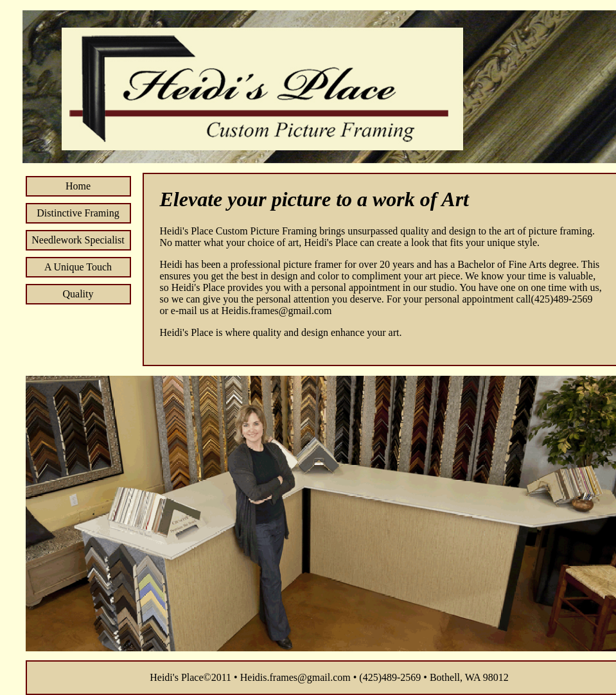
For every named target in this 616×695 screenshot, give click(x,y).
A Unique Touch (78, 267)
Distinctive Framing (78, 213)
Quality (78, 294)
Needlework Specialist (78, 240)
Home (78, 186)
